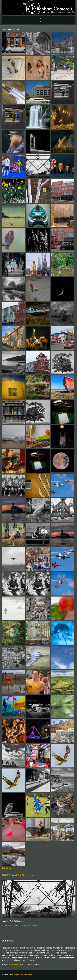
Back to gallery (8, 868)
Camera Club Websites (22, 974)
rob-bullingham (16, 964)
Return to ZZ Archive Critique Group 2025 (19, 925)
